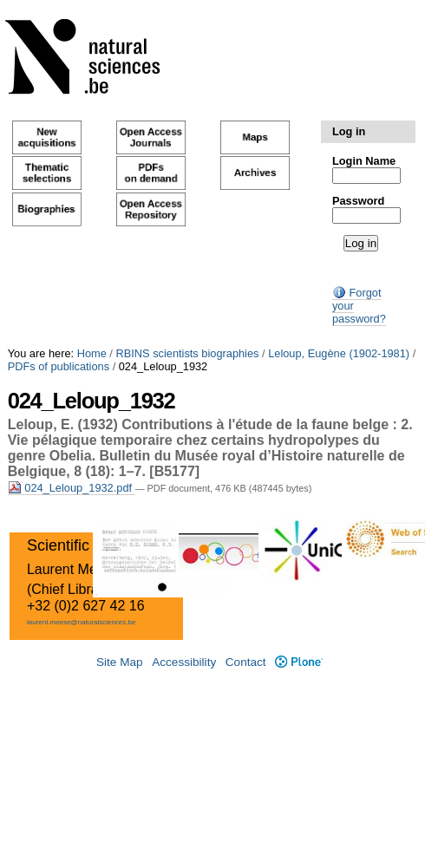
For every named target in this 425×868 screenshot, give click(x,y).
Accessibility (184, 662)
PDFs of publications (59, 366)
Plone (299, 662)
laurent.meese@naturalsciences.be (82, 622)
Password (358, 201)
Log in (349, 131)
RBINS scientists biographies (187, 353)
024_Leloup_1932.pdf (72, 488)
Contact (246, 662)
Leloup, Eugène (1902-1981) (339, 353)
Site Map (120, 662)
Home (92, 353)
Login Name (364, 161)
